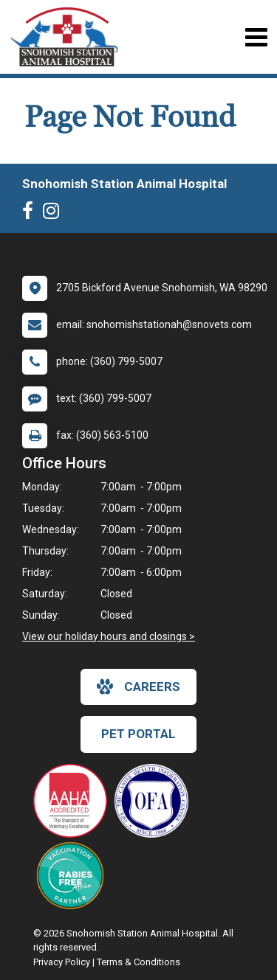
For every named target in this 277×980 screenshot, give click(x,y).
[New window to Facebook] (31, 214)
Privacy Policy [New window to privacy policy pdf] (62, 962)
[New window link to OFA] (155, 801)
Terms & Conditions (138, 962)
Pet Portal (138, 734)
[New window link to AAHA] (74, 801)
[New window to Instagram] (55, 214)
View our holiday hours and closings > (109, 636)
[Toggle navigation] (256, 37)
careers (138, 687)
